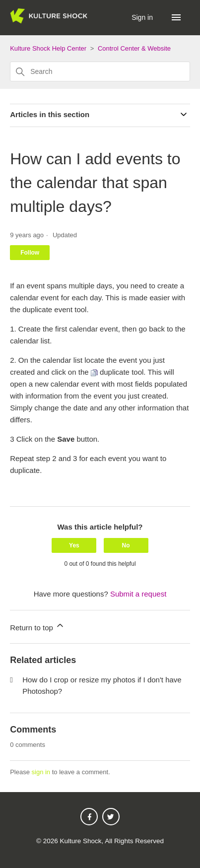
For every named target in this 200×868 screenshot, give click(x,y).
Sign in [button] (143, 17)
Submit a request (138, 594)
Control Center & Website (134, 48)
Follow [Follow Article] (30, 253)
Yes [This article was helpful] (74, 545)
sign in (41, 772)
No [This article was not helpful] (126, 545)
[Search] (100, 71)
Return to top (37, 626)
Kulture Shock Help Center (48, 48)
